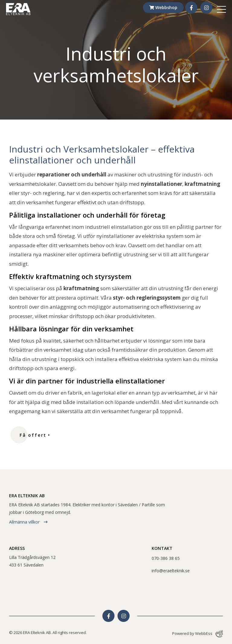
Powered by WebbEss (198, 634)
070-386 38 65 (166, 558)
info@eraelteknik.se (171, 571)
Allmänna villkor (25, 522)
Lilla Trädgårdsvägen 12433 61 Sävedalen (32, 561)
